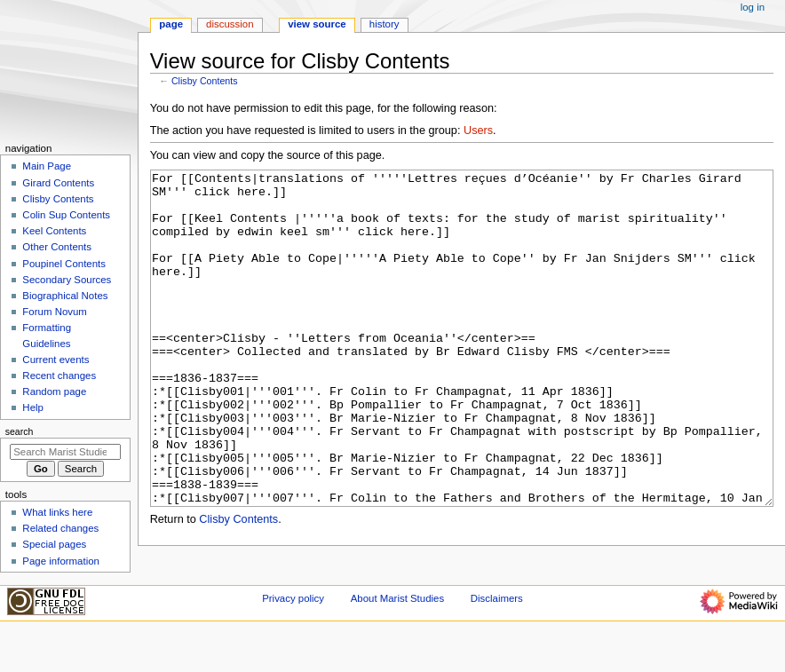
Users (478, 130)
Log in (753, 7)
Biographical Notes (65, 296)
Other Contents (57, 247)
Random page (54, 391)
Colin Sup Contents (66, 215)
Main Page (47, 166)
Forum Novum (55, 312)
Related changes (60, 528)
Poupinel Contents (64, 264)
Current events (56, 360)
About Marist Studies (397, 639)
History (385, 24)
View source (317, 24)
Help (33, 407)
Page (171, 24)
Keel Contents (54, 231)
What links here (57, 512)
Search (20, 431)
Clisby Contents (205, 81)
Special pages (54, 544)
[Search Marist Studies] (65, 452)
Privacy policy (293, 639)
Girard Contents (58, 183)
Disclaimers (497, 639)
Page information (61, 561)
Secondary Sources (67, 280)
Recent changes (59, 376)
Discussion (230, 24)
